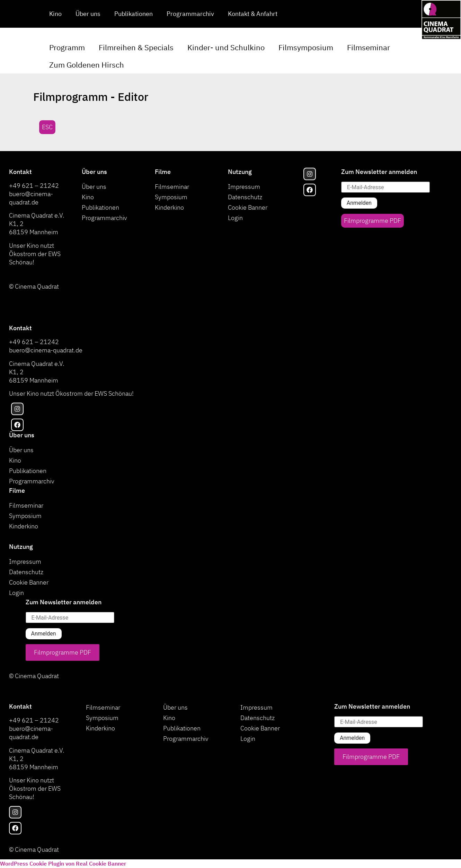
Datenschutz (245, 197)
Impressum (244, 187)
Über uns (88, 14)
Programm (67, 47)
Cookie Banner (248, 207)
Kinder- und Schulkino (226, 47)
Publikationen (134, 14)
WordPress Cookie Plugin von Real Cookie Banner (63, 863)
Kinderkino (169, 207)
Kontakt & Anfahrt (253, 14)
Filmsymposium (306, 47)
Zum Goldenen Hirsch (87, 65)
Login (235, 218)
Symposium (171, 197)
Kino (55, 14)
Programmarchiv (190, 14)
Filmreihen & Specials (136, 47)
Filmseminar (369, 47)
